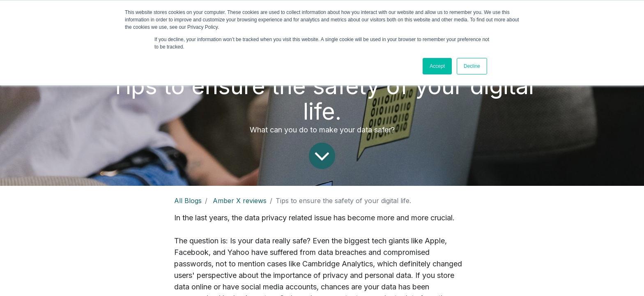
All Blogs (188, 201)
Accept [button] (437, 66)
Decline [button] (472, 66)
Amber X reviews (240, 201)
